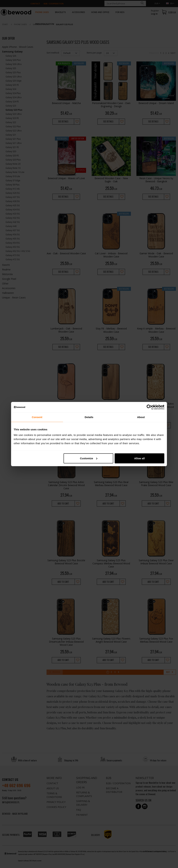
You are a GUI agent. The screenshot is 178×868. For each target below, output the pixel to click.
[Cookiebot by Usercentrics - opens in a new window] (149, 407)
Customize (89, 458)
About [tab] (141, 417)
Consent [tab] (37, 417)
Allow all (139, 458)
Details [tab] (89, 417)
